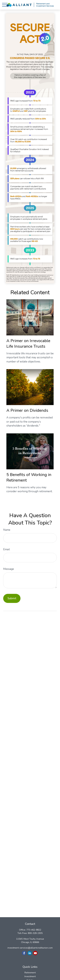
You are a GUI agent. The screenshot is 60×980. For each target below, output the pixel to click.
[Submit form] (12, 598)
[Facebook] (24, 953)
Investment (30, 976)
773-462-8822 (34, 930)
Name (7, 530)
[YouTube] (35, 953)
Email (6, 549)
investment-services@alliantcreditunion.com (30, 948)
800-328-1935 (35, 933)
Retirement (30, 973)
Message (9, 569)
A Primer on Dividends (27, 410)
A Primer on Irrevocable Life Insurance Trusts (28, 344)
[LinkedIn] (30, 953)
